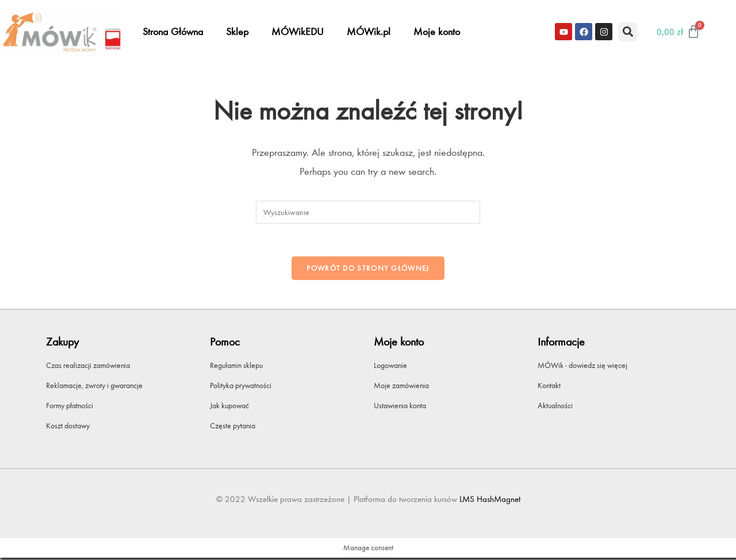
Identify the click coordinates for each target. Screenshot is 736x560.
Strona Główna (173, 32)
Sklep (237, 32)
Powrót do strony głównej (368, 270)
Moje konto (437, 32)
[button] (628, 32)
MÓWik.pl (369, 32)
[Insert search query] (368, 212)
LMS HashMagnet (490, 501)
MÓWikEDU (298, 32)
